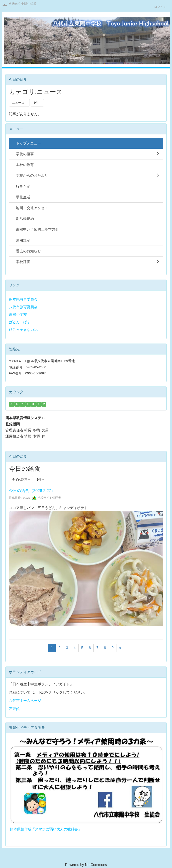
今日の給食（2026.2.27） (32, 491)
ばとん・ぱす (20, 322)
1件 (37, 103)
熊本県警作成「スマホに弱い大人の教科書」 (46, 829)
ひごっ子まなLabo (24, 330)
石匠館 (14, 709)
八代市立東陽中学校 (23, 4)
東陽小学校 (18, 314)
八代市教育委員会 (23, 307)
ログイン (160, 7)
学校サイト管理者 (47, 498)
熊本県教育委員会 (23, 299)
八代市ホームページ (25, 701)
